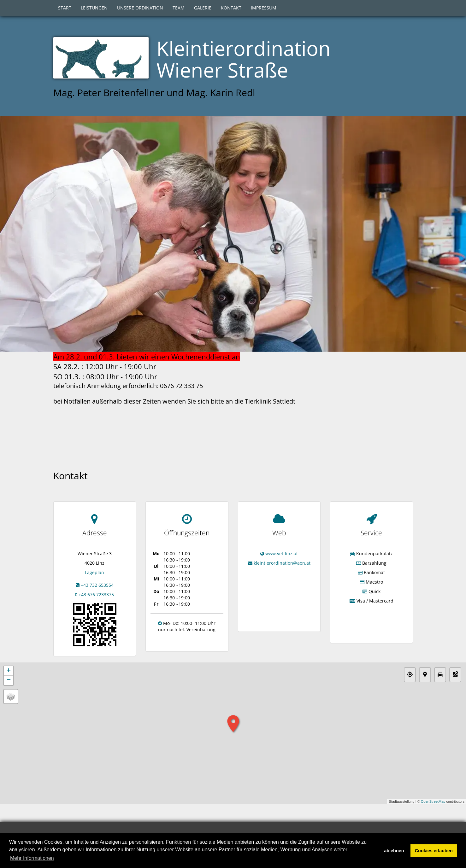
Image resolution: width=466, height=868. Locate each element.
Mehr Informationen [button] (32, 858)
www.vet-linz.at (282, 553)
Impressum (264, 8)
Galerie (203, 8)
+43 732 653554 (97, 585)
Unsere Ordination (140, 8)
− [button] (9, 680)
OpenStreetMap (433, 802)
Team (179, 8)
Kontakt (231, 8)
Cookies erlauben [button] (434, 851)
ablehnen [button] (394, 851)
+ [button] (9, 671)
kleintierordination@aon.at (282, 563)
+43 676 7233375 (96, 594)
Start (65, 8)
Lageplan (94, 572)
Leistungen (94, 8)
